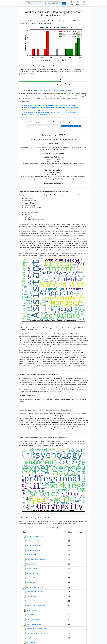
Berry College (30, 615)
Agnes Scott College (32, 573)
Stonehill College (31, 569)
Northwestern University (34, 624)
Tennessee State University (35, 592)
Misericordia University (33, 619)
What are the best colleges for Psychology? (38, 114)
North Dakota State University (35, 559)
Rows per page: (51, 527)
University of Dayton (32, 578)
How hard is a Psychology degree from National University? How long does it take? (50, 110)
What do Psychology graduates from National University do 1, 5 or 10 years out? (51, 107)
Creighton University (32, 541)
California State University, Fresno (37, 629)
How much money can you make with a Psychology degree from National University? (51, 112)
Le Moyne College (32, 596)
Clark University (31, 643)
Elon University (31, 601)
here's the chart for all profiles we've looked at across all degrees (52, 90)
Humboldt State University (34, 536)
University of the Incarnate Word (36, 606)
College (24, 532)
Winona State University (33, 550)
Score (70, 532)
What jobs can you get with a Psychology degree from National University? (50, 105)
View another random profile (71, 126)
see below (64, 66)
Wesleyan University (32, 564)
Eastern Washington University (36, 633)
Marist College (31, 582)
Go (64, 3)
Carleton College (31, 610)
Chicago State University (34, 546)
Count (80, 532)
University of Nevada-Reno (34, 587)
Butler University (31, 555)
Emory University (31, 638)
